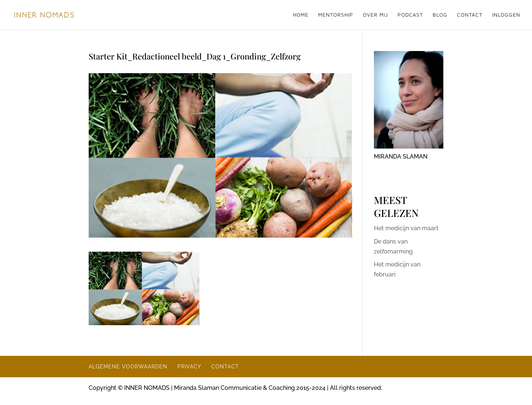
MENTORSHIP (336, 15)
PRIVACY (189, 367)
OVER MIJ (375, 15)
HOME (301, 15)
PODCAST (410, 15)
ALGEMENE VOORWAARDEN (128, 367)
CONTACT (470, 15)
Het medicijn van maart (406, 228)
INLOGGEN (506, 15)
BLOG (440, 15)
